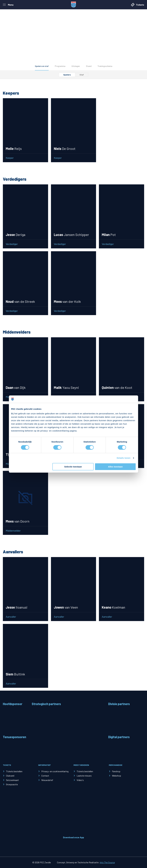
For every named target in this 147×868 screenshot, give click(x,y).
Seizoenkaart (12, 780)
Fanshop (116, 771)
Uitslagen (76, 66)
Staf (82, 75)
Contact (45, 776)
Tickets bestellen (14, 771)
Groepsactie (12, 784)
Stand (89, 66)
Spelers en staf (42, 66)
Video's (80, 780)
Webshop (116, 776)
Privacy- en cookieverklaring (55, 771)
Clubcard (10, 776)
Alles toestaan (115, 467)
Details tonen (124, 458)
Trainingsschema (105, 66)
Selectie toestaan (73, 467)
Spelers (67, 75)
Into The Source (107, 862)
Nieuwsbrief (47, 780)
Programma (60, 66)
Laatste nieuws (84, 776)
